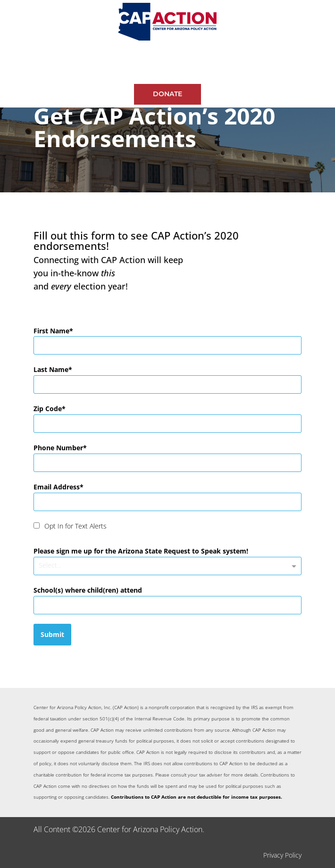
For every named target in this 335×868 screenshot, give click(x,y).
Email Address (57, 487)
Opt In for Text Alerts (75, 526)
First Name (51, 331)
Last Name (51, 369)
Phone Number (58, 448)
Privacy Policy (282, 855)
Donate (167, 94)
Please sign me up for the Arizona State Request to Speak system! (141, 551)
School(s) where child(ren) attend (88, 590)
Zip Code (48, 409)
